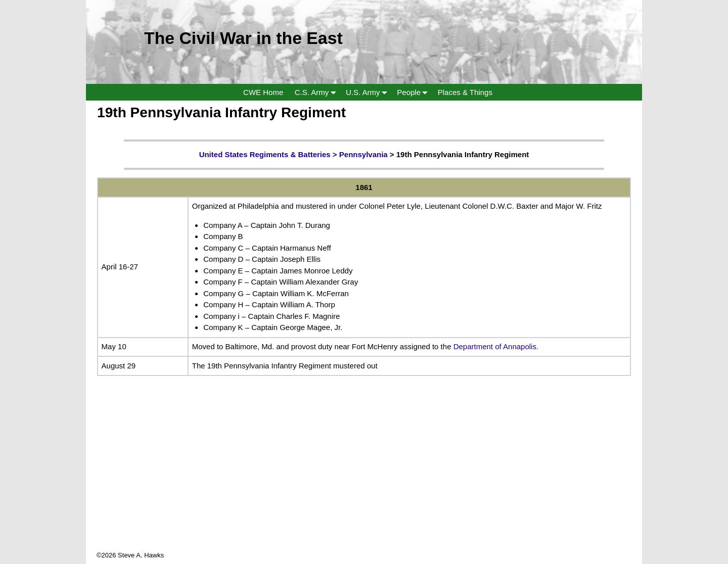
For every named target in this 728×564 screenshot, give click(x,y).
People (414, 92)
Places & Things (465, 92)
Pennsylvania (363, 154)
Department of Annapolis (495, 346)
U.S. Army (369, 92)
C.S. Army (317, 92)
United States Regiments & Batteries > (269, 154)
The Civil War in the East (243, 38)
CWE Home (263, 92)
